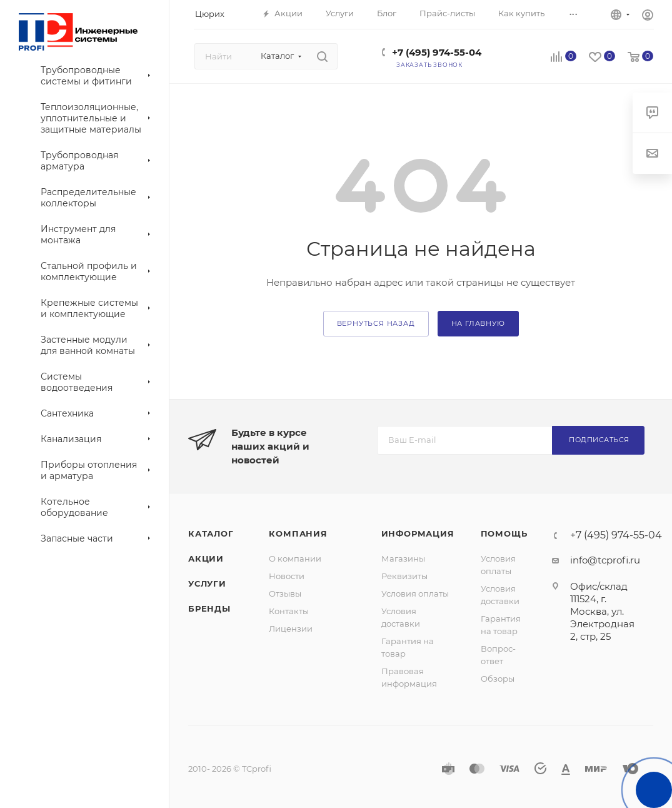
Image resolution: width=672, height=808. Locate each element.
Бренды (209, 609)
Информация (418, 533)
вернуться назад (376, 323)
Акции (206, 558)
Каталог (211, 533)
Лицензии (291, 629)
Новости (287, 576)
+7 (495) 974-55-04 (437, 52)
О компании (295, 558)
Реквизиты (404, 576)
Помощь (504, 533)
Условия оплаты (415, 593)
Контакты (289, 611)
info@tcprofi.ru (605, 560)
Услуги (207, 583)
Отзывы (285, 593)
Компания (298, 533)
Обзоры (498, 679)
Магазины (403, 558)
